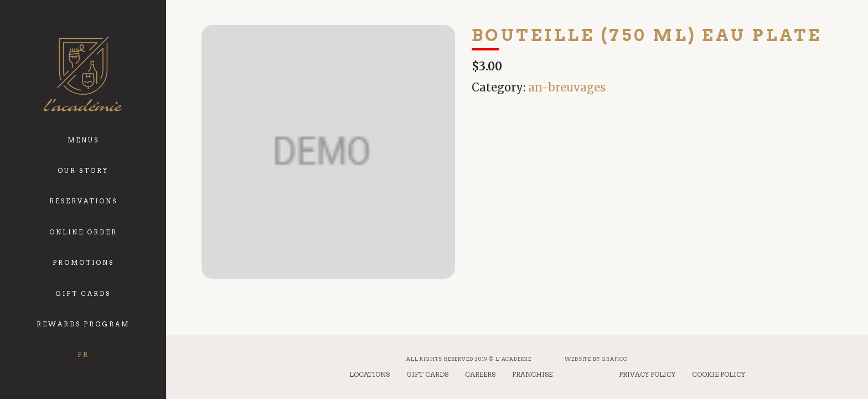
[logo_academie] (83, 74)
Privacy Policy (647, 374)
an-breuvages (567, 87)
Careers (480, 374)
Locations (370, 374)
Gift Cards (427, 374)
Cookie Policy (719, 374)
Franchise (532, 374)
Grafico (615, 359)
